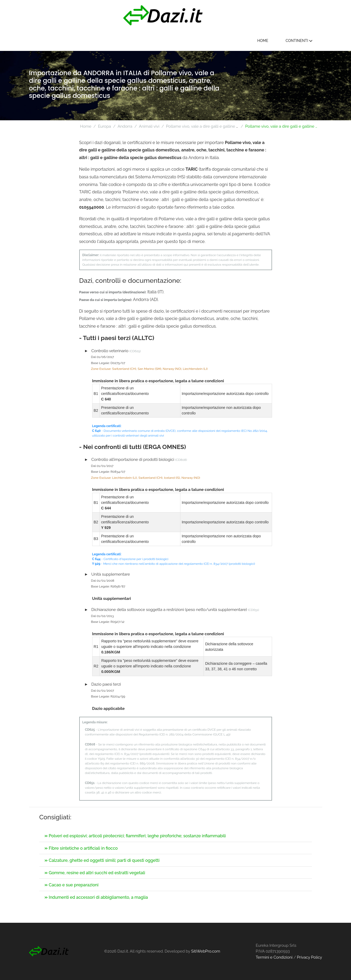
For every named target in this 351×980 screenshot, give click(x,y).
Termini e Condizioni (274, 957)
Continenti (301, 41)
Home (264, 41)
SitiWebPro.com (206, 951)
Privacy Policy (309, 957)
